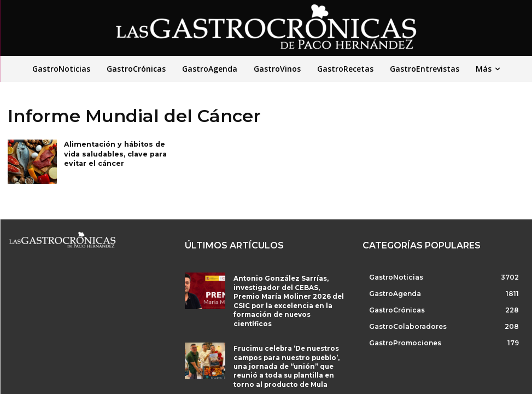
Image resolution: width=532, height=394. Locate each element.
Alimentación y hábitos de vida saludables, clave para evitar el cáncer (113, 153)
